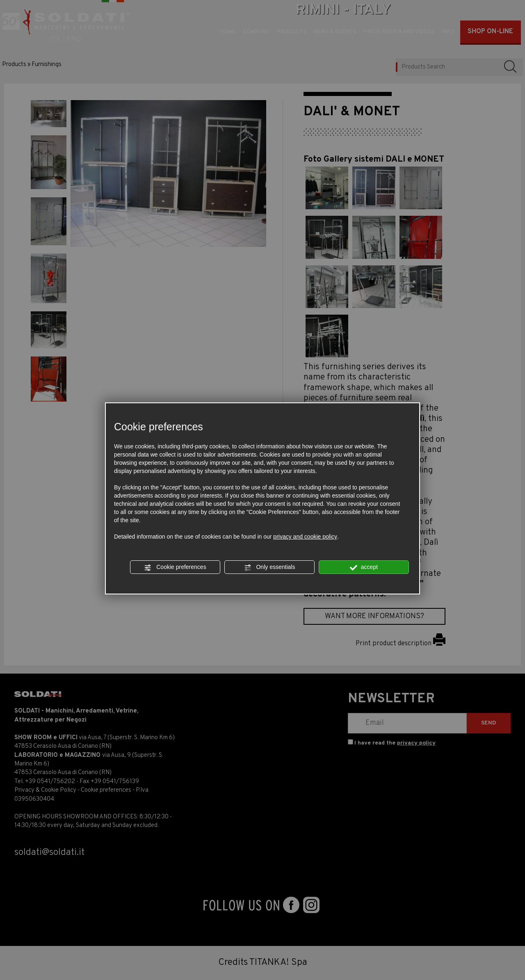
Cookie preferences (175, 567)
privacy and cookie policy (305, 537)
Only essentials (270, 567)
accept (364, 567)
